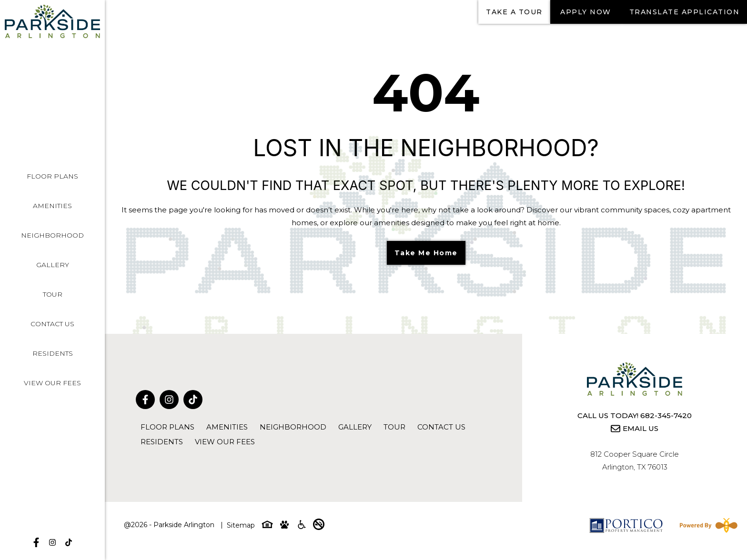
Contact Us (52, 324)
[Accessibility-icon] (302, 526)
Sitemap (241, 525)
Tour (53, 294)
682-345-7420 (666, 415)
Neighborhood (52, 235)
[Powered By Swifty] (707, 525)
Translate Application (685, 12)
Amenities (52, 206)
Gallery (53, 265)
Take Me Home (426, 253)
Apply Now (586, 12)
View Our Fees (52, 383)
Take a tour (514, 12)
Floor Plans (52, 176)
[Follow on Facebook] (36, 542)
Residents (53, 353)
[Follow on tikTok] (69, 542)
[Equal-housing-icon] (267, 526)
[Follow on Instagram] (52, 542)
